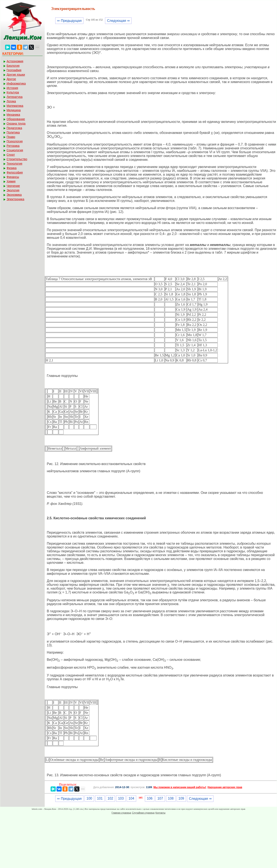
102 (110, 798)
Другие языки (16, 75)
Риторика (13, 146)
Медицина (14, 110)
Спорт (11, 155)
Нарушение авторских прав (225, 787)
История (12, 88)
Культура (13, 92)
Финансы (13, 177)
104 (131, 798)
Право (11, 137)
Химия (11, 181)
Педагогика (14, 128)
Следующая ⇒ (118, 21)
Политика (13, 132)
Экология (13, 190)
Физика (12, 168)
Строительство (17, 159)
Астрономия (15, 61)
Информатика (16, 83)
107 (160, 798)
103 (121, 798)
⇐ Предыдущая (69, 21)
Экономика (14, 195)
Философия (15, 172)
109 (181, 798)
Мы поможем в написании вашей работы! (180, 787)
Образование (16, 119)
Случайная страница (143, 813)
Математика (15, 106)
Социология (15, 150)
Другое (11, 79)
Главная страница (121, 813)
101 (100, 798)
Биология (13, 66)
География (14, 70)
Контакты (161, 813)
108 (171, 798)
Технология (14, 164)
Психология (15, 141)
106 (150, 798)
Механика (13, 115)
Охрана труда (16, 124)
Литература (15, 97)
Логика (11, 101)
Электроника (15, 199)
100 (89, 798)
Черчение (13, 186)
